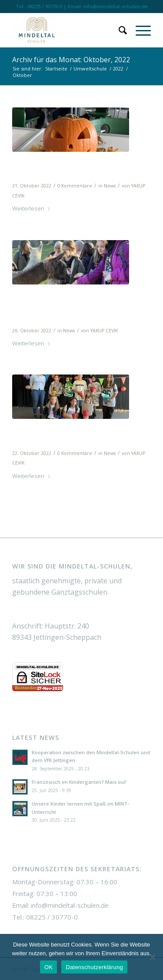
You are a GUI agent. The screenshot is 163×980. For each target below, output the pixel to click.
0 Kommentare (75, 186)
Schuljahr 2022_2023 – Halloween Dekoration (62, 168)
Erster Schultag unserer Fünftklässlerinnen (64, 435)
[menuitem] (118, 30)
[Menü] (139, 30)
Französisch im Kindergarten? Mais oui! (79, 782)
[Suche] (118, 30)
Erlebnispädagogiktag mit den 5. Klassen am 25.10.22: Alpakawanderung (79, 306)
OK (48, 967)
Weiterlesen (33, 208)
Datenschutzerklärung (94, 967)
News (110, 186)
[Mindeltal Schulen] (68, 30)
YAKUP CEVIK (104, 331)
